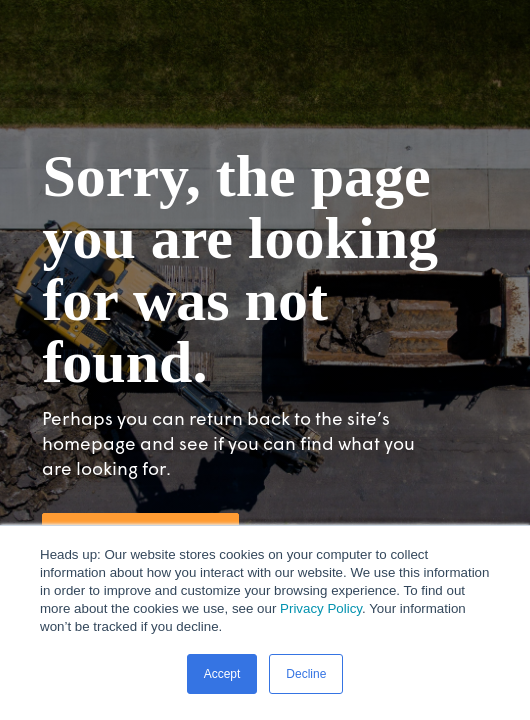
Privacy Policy (321, 608)
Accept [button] (222, 674)
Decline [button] (306, 674)
